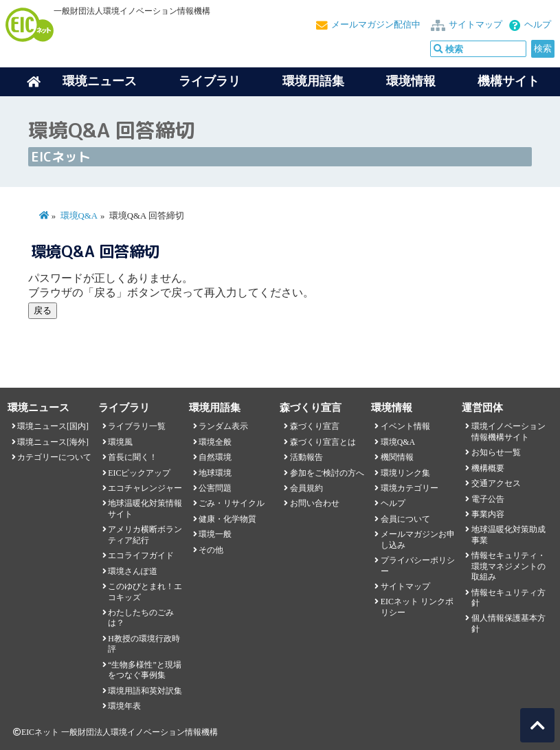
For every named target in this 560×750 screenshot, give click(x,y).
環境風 (120, 442)
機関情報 (397, 457)
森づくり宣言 (315, 426)
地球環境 (215, 473)
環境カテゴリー (410, 488)
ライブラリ (210, 81)
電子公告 (488, 499)
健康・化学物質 (227, 519)
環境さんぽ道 (133, 571)
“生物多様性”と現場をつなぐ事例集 (145, 670)
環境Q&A (79, 216)
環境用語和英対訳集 (145, 691)
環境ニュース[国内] (53, 426)
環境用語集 (313, 81)
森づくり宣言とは (323, 442)
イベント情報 (405, 426)
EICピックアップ (139, 473)
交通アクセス (496, 483)
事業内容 (488, 514)
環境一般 (215, 534)
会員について (405, 519)
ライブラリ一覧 (137, 426)
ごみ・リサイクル (232, 503)
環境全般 (215, 442)
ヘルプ (538, 25)
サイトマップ (475, 25)
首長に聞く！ (133, 457)
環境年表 (124, 706)
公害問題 (215, 488)
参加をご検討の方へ (327, 473)
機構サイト (508, 81)
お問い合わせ (315, 503)
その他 (211, 550)
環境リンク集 (405, 473)
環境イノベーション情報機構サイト (508, 431)
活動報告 (306, 457)
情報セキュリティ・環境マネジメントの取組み (508, 566)
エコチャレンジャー (145, 488)
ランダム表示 (223, 426)
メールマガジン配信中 (376, 25)
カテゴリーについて (54, 457)
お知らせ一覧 (496, 452)
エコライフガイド (141, 555)
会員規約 (306, 488)
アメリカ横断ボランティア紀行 (145, 534)
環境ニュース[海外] (53, 442)
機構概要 (488, 468)
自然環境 (215, 457)
